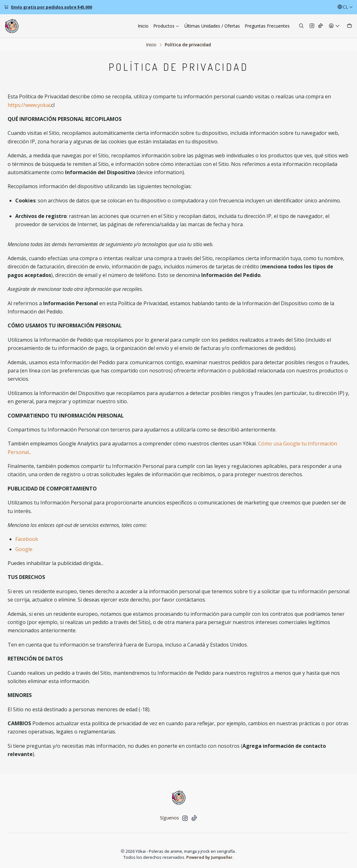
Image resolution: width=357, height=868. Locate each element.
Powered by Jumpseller (209, 857)
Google (24, 549)
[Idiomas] (345, 7)
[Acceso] (334, 26)
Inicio (151, 45)
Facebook (27, 539)
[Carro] (349, 26)
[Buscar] (301, 26)
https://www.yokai (29, 105)
